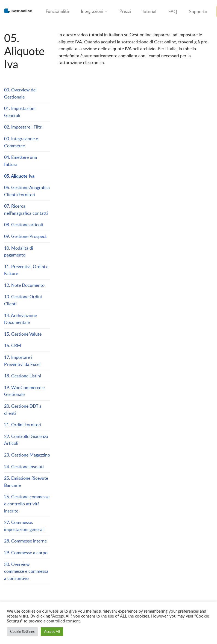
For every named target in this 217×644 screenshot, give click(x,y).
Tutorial (149, 11)
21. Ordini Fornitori (23, 425)
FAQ (173, 11)
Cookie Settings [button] (22, 631)
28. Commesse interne (25, 541)
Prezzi (125, 11)
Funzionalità (57, 11)
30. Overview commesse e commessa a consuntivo (26, 571)
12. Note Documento (24, 285)
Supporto (198, 11)
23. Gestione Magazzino (27, 455)
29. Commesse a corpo (26, 553)
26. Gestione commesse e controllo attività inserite (27, 504)
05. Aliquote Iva (19, 176)
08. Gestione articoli (24, 225)
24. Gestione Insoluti (24, 467)
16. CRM (13, 345)
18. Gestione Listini (23, 376)
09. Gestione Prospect (25, 236)
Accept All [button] (52, 631)
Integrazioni (92, 11)
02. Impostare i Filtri (23, 127)
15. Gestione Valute (23, 334)
